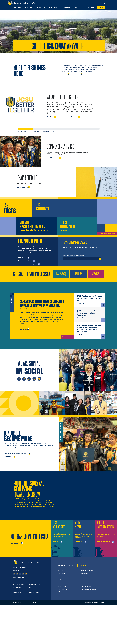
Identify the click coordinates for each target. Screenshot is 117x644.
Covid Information (86, 587)
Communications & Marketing (34, 593)
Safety (31, 587)
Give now (50, 117)
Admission (41, 8)
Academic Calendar (19, 585)
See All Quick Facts (105, 233)
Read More (23, 329)
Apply (101, 8)
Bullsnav (16, 590)
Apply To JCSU (79, 542)
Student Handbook (34, 585)
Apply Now (75, 74)
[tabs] (88, 258)
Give (75, 8)
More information (52, 158)
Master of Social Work (25, 261)
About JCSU (17, 8)
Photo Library (85, 584)
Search (101, 3)
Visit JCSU (90, 8)
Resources (16, 582)
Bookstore (16, 593)
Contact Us (36, 602)
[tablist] (82, 259)
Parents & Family (63, 589)
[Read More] (103, 305)
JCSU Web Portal (18, 587)
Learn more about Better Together (66, 117)
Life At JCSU (65, 8)
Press (60, 592)
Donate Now (15, 543)
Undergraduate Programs (88, 571)
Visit (64, 74)
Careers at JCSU (17, 602)
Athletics (53, 8)
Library (31, 582)
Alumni (83, 3)
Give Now (90, 3)
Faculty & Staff (73, 3)
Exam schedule (22, 187)
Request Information (103, 542)
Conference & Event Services (89, 589)
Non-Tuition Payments (35, 590)
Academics (29, 8)
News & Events (85, 573)
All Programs (22, 258)
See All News (66, 337)
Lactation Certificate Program (27, 264)
